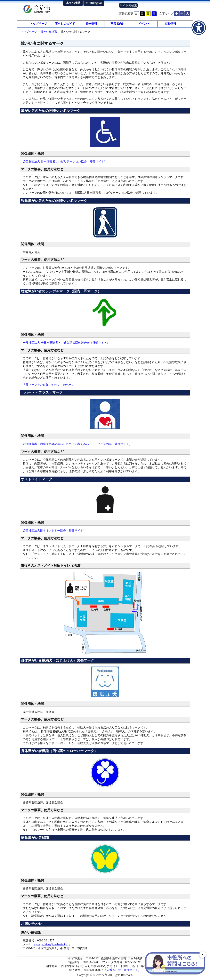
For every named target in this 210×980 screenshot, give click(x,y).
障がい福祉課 (49, 34)
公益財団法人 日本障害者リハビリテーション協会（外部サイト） (65, 164)
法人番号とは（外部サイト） (122, 972)
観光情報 (91, 25)
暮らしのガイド (65, 25)
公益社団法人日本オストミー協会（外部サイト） (54, 532)
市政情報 (170, 25)
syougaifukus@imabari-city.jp (52, 946)
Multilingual (94, 3)
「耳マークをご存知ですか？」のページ (49, 387)
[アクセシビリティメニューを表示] (199, 28)
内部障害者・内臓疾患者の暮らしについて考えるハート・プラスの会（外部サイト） (77, 446)
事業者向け (118, 25)
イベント (144, 25)
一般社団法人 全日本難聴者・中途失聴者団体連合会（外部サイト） (66, 344)
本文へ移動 (73, 3)
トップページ (39, 25)
